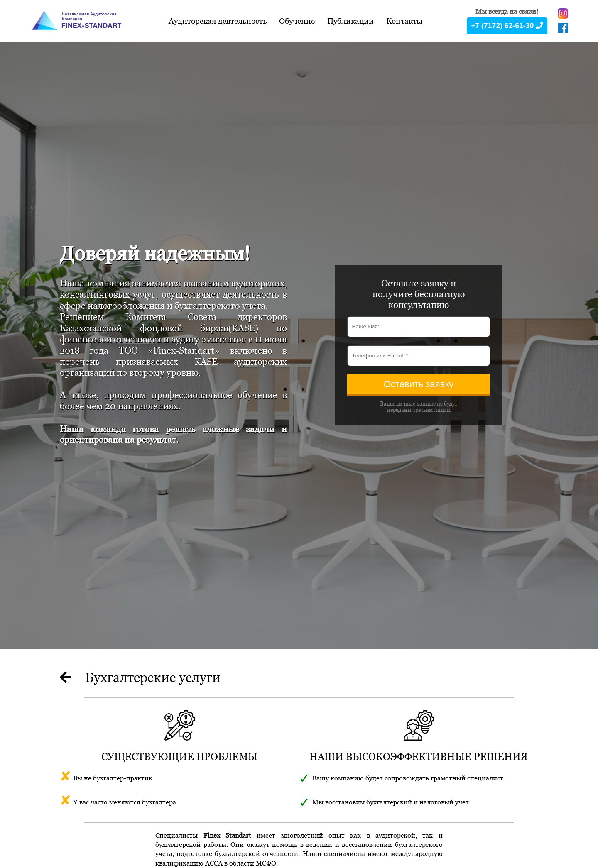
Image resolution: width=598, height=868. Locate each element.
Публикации (350, 21)
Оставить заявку (419, 384)
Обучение (297, 21)
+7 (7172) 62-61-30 (507, 26)
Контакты (404, 21)
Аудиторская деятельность (218, 21)
